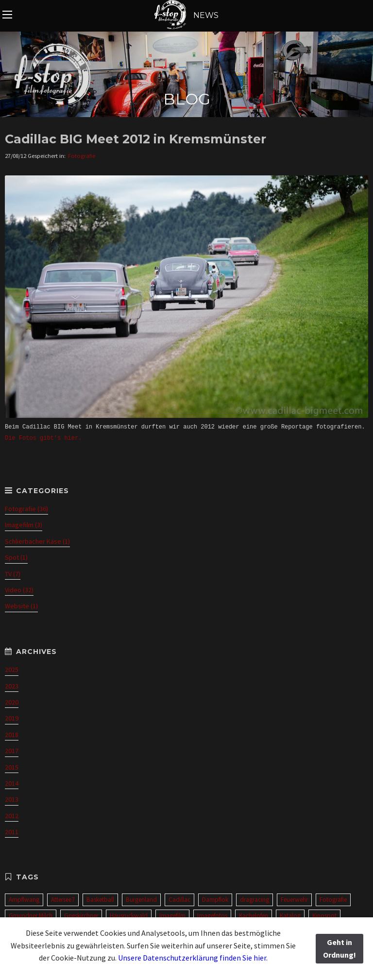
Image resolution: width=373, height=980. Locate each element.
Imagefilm (172, 916)
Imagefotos (212, 916)
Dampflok (215, 900)
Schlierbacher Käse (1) (37, 541)
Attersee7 (63, 900)
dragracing (254, 900)
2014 (12, 783)
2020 (12, 702)
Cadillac (179, 900)
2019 (12, 718)
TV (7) (13, 574)
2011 (12, 832)
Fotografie (82, 156)
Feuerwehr (294, 900)
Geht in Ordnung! (339, 948)
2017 (12, 751)
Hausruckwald (129, 916)
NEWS (186, 15)
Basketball (100, 900)
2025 (12, 670)
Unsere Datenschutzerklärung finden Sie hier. (193, 958)
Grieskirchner (81, 916)
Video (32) (19, 590)
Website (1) (21, 606)
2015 (12, 767)
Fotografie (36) (26, 509)
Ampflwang (24, 900)
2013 (12, 799)
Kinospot (324, 916)
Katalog (290, 916)
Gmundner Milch (31, 916)
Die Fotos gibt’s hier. (43, 438)
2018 (12, 735)
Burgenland (141, 900)
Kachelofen (254, 916)
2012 (12, 816)
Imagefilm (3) (24, 525)
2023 (12, 686)
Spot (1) (16, 557)
